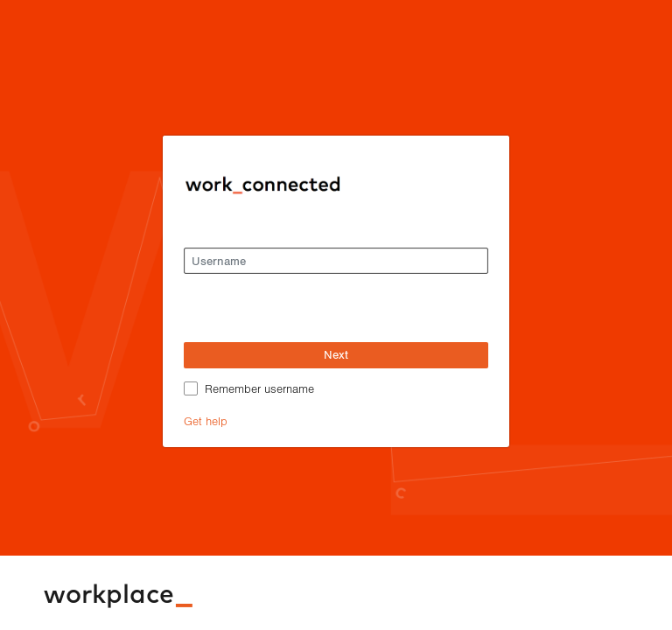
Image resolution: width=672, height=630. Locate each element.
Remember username (259, 388)
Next (336, 354)
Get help (206, 420)
